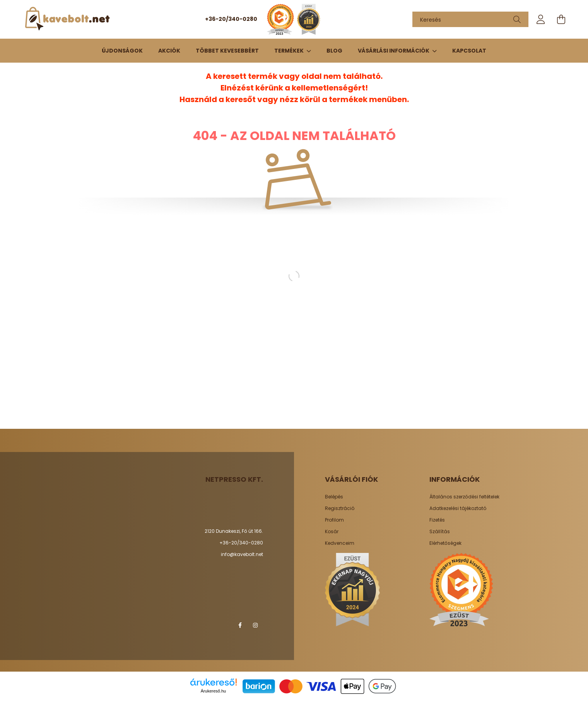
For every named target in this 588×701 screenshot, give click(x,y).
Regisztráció (340, 508)
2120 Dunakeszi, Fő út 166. (234, 531)
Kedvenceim (340, 543)
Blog (334, 51)
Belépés (334, 497)
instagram (255, 625)
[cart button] (561, 19)
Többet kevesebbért (227, 51)
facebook (240, 625)
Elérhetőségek (445, 543)
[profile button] (541, 19)
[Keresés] (470, 19)
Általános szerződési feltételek (464, 497)
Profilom (334, 520)
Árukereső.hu (213, 691)
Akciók (169, 51)
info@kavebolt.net (242, 554)
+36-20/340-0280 (231, 19)
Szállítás (440, 532)
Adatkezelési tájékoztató (458, 508)
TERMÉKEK (290, 51)
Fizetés (437, 520)
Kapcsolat (469, 51)
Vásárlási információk (394, 51)
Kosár (332, 532)
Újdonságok (122, 51)
